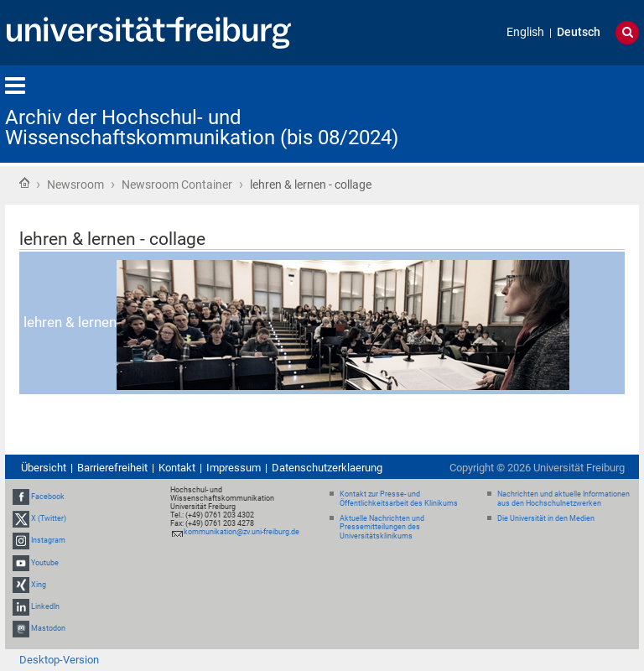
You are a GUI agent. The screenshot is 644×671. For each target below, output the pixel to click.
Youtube (45, 563)
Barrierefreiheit (112, 468)
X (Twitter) (49, 518)
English (525, 32)
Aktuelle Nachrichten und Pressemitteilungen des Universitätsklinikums (382, 528)
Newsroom (75, 185)
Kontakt (177, 468)
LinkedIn (45, 606)
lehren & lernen (296, 322)
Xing (39, 585)
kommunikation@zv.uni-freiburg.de (241, 532)
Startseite (24, 183)
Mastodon (48, 628)
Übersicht (44, 468)
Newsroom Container (177, 185)
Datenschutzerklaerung (327, 468)
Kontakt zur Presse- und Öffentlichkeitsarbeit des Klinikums (399, 499)
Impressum (234, 468)
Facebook (48, 497)
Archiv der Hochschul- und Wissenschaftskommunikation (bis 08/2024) (202, 127)
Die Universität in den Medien (546, 518)
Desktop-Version (59, 660)
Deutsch (579, 32)
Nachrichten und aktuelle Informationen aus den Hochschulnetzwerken (563, 499)
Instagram (48, 540)
